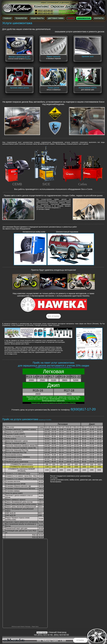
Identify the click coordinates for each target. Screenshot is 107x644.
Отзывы (80, 640)
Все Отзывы (53, 316)
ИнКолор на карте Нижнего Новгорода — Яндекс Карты (25, 627)
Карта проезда (42, 633)
